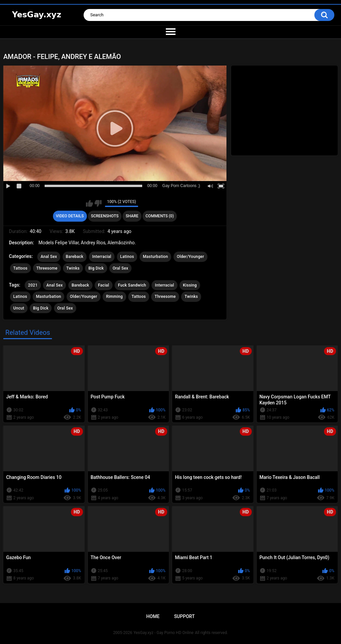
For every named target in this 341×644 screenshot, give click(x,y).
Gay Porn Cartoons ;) (181, 186)
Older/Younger (190, 257)
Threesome (47, 268)
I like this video (89, 203)
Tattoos (20, 268)
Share (132, 216)
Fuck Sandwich (132, 285)
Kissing (190, 285)
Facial (104, 285)
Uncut (19, 308)
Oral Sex (120, 268)
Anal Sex (49, 257)
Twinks (73, 268)
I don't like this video (98, 203)
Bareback (75, 257)
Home (153, 616)
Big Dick (96, 268)
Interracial (102, 257)
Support (184, 616)
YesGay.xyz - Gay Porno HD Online (164, 633)
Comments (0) (160, 216)
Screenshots (105, 216)
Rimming (114, 297)
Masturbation (155, 257)
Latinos (127, 257)
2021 (33, 285)
